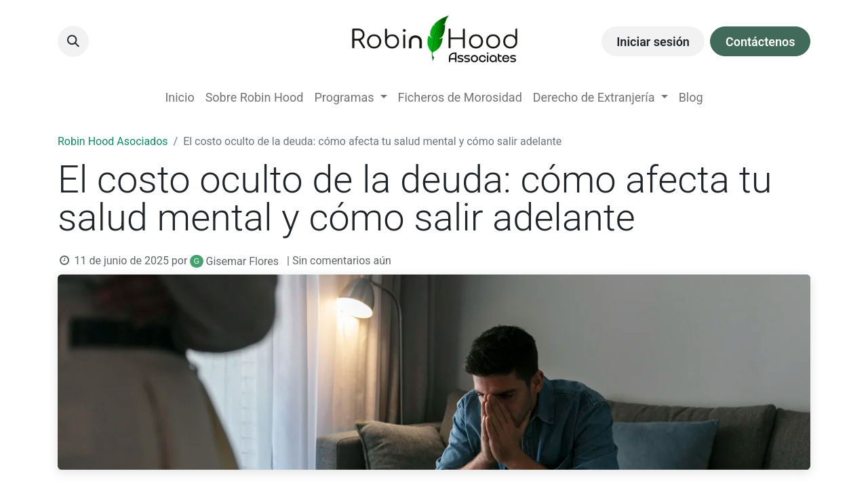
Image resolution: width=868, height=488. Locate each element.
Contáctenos (760, 42)
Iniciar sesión (653, 42)
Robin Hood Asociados (113, 141)
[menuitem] (179, 97)
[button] (73, 41)
